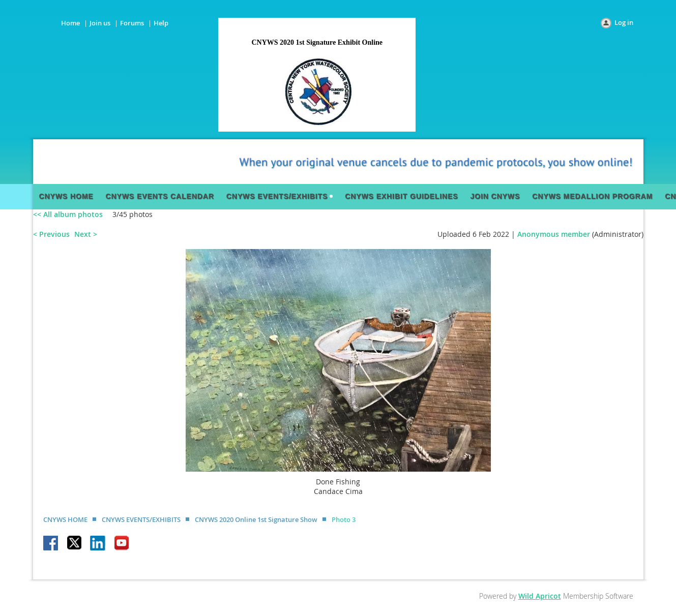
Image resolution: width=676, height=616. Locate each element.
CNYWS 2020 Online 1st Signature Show (256, 519)
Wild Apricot (540, 596)
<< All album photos (68, 214)
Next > (86, 234)
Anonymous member (554, 234)
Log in (624, 22)
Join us (100, 23)
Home (70, 23)
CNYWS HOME (65, 519)
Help (161, 23)
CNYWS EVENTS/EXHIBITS (141, 519)
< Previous (51, 234)
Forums (132, 23)
